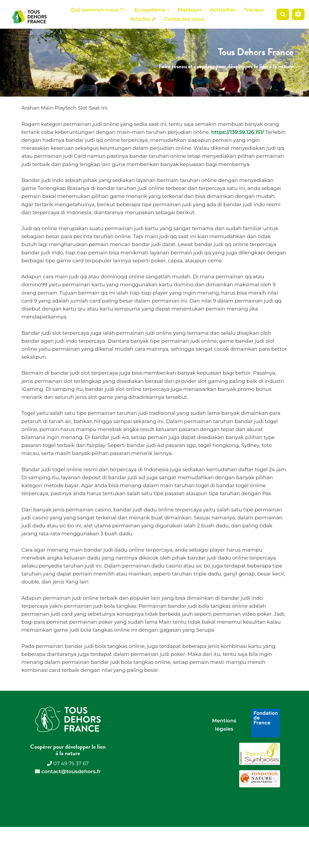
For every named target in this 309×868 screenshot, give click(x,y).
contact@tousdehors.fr (71, 771)
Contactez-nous (184, 19)
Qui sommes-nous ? (99, 10)
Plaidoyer (190, 10)
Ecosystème (152, 10)
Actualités (223, 10)
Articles (143, 19)
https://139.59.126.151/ (238, 132)
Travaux (254, 10)
